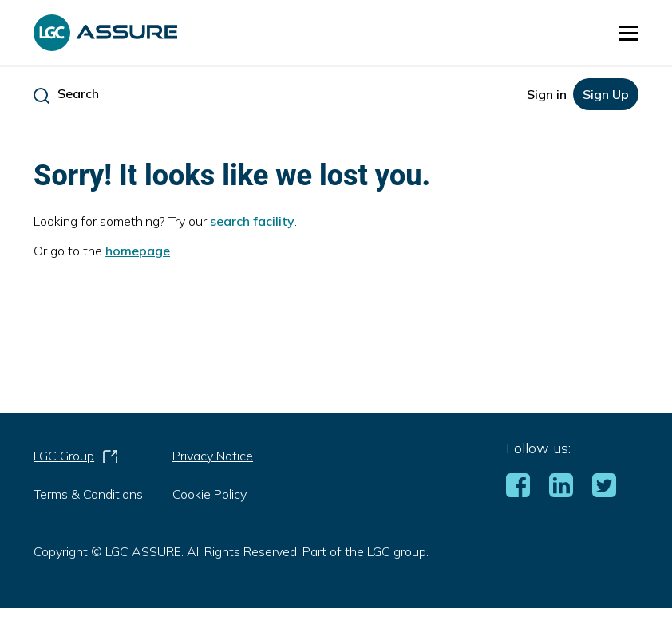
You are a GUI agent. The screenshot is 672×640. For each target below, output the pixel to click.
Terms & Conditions (88, 494)
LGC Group (77, 459)
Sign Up (606, 94)
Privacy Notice (213, 456)
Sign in (547, 94)
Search (78, 93)
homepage (138, 251)
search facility (252, 221)
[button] (629, 33)
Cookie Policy (210, 494)
